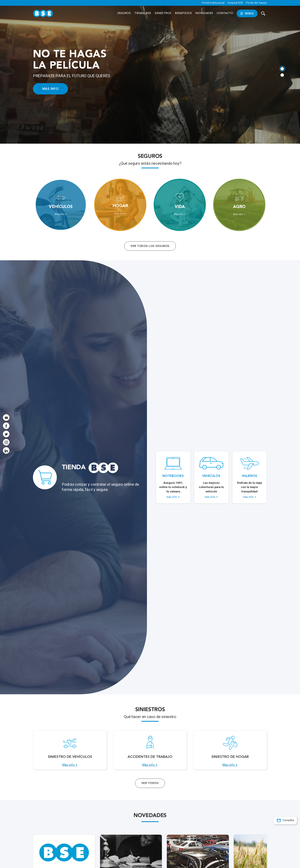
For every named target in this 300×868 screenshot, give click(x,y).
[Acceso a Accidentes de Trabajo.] (150, 752)
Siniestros (163, 13)
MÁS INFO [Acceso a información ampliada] (51, 89)
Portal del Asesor (257, 3)
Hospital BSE (235, 3)
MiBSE (247, 13)
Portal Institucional (213, 3)
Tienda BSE (143, 13)
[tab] (282, 68)
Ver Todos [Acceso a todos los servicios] (150, 788)
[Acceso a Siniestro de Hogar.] (230, 752)
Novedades (204, 13)
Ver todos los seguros (150, 246)
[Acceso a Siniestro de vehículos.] (70, 752)
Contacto (225, 13)
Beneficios (183, 13)
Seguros (124, 13)
